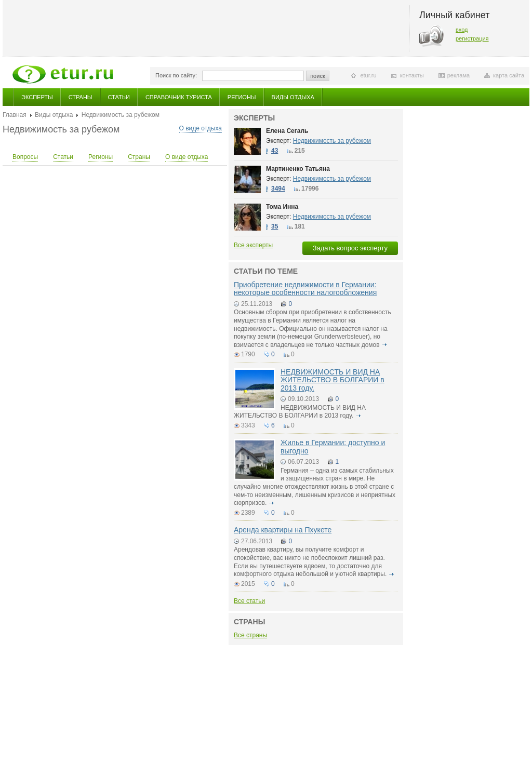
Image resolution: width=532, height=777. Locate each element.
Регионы (242, 97)
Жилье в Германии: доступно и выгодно (333, 446)
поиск (318, 76)
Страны (81, 97)
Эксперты (37, 97)
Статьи (119, 97)
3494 (278, 189)
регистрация (472, 38)
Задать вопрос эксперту (350, 248)
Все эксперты (253, 245)
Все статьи (249, 601)
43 (275, 151)
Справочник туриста (179, 97)
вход (462, 30)
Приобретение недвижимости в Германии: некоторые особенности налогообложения (305, 289)
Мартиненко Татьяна (298, 169)
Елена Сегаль (287, 131)
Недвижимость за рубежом (332, 141)
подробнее (384, 345)
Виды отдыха (293, 97)
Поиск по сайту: (176, 75)
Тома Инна (282, 207)
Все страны (250, 635)
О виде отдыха (201, 128)
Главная (15, 115)
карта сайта (509, 75)
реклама (458, 75)
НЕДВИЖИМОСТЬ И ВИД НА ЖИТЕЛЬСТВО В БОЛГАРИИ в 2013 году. (332, 380)
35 (275, 226)
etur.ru (368, 75)
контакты (412, 75)
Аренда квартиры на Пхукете (283, 530)
